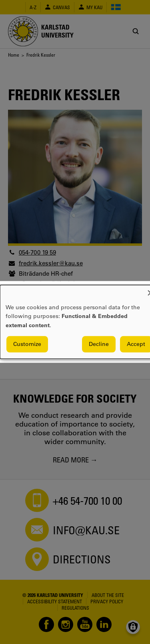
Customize (27, 344)
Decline (99, 344)
